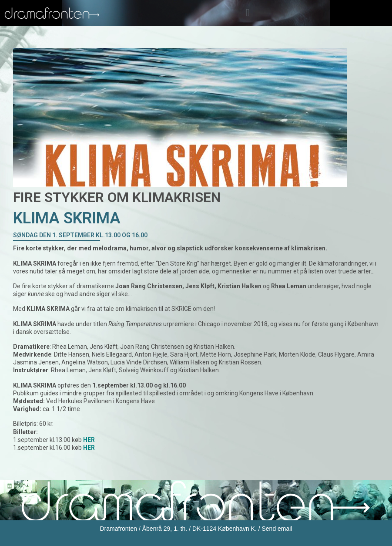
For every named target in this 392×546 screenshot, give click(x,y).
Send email (277, 529)
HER (89, 448)
